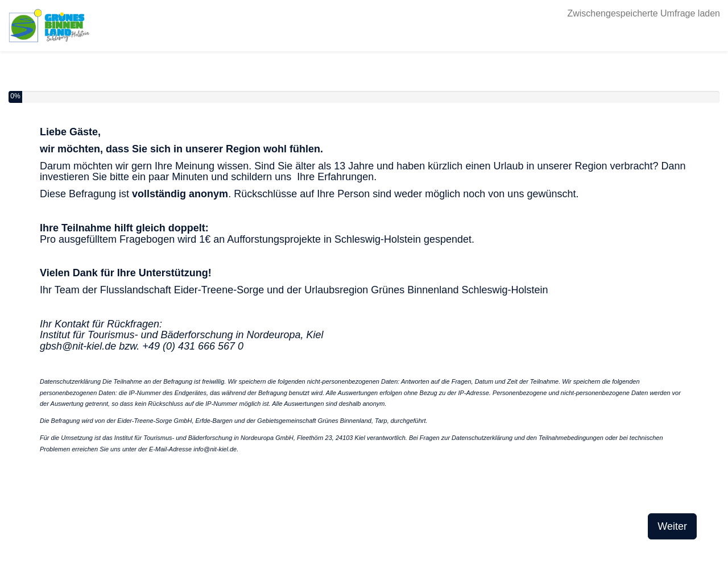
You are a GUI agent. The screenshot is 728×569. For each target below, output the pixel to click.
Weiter (672, 526)
